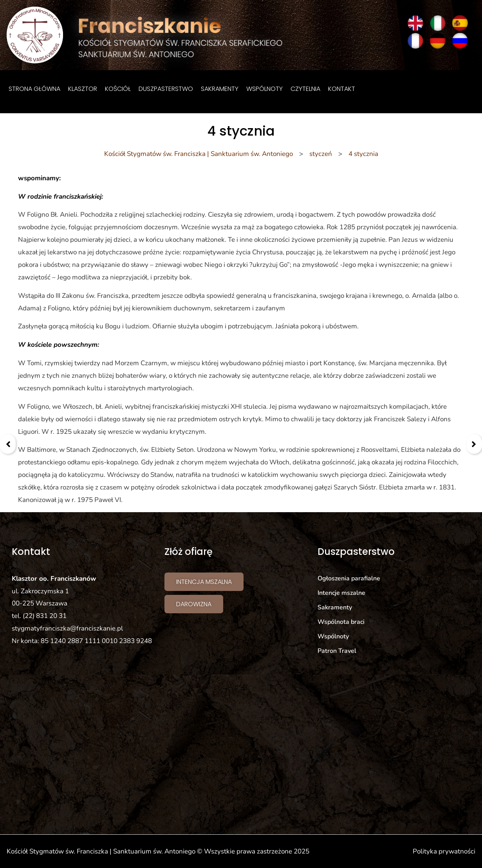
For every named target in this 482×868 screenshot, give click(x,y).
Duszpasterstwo (166, 89)
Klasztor (83, 89)
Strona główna (34, 89)
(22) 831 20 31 (45, 616)
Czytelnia (305, 89)
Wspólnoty (264, 89)
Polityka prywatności (444, 851)
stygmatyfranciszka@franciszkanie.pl (67, 628)
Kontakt (342, 89)
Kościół (118, 89)
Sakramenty (220, 89)
